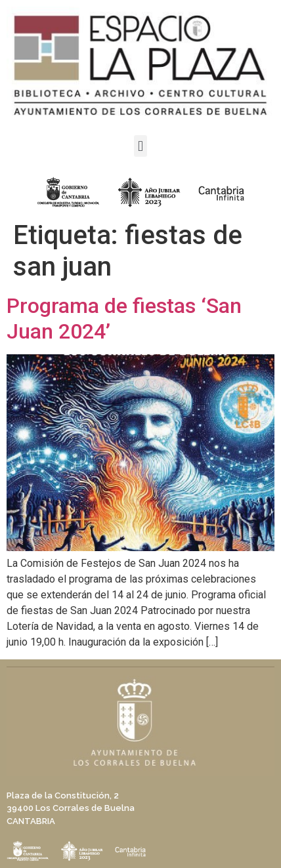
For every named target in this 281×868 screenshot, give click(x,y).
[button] (140, 146)
